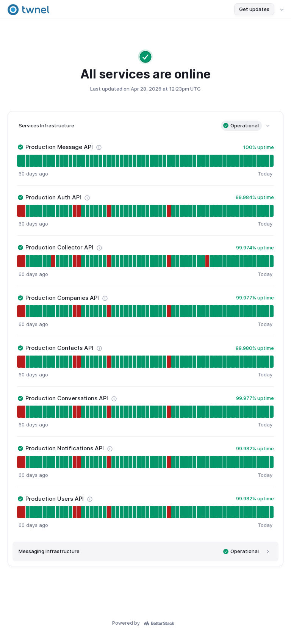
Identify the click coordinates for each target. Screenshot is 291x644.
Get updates (254, 9)
